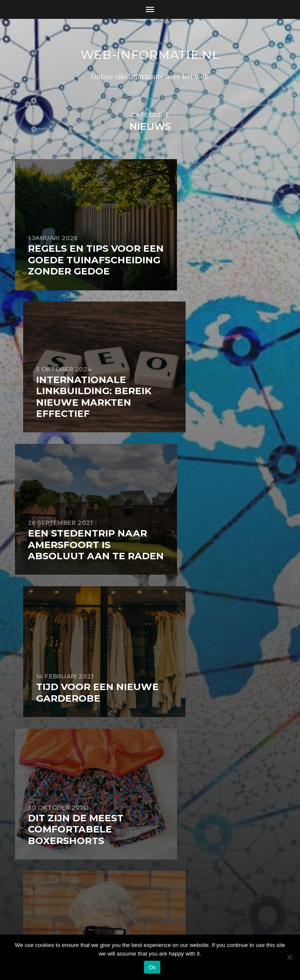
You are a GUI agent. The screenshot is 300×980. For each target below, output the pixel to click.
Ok (152, 967)
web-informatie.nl (150, 61)
